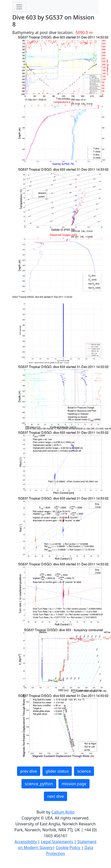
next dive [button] (55, 796)
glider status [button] (57, 771)
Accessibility (26, 842)
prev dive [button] (29, 771)
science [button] (84, 771)
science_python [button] (39, 784)
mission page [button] (74, 784)
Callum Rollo (63, 812)
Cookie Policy (68, 848)
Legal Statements (57, 842)
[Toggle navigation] (19, 7)
